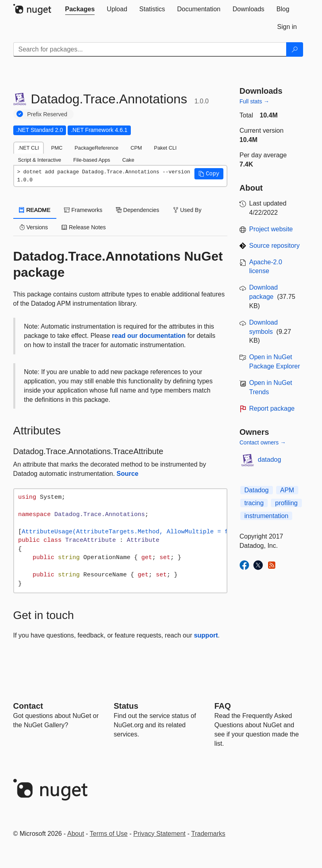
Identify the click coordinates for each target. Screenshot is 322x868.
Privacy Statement (159, 834)
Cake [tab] (128, 160)
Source (128, 474)
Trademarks (208, 834)
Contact (28, 706)
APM (287, 490)
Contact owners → (263, 442)
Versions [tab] (34, 227)
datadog (270, 460)
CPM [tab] (136, 148)
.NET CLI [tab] (29, 148)
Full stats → (254, 101)
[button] (209, 174)
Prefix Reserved (47, 114)
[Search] (295, 49)
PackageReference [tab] (96, 148)
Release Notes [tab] (84, 227)
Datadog (257, 490)
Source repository (274, 246)
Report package (272, 408)
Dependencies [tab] (137, 210)
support (206, 635)
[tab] (80, 9)
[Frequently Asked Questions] (223, 706)
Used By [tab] (187, 210)
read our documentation (149, 336)
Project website (271, 229)
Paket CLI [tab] (165, 148)
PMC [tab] (57, 148)
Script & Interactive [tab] (40, 160)
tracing (254, 503)
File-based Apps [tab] (92, 160)
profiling (286, 503)
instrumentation (266, 516)
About (76, 834)
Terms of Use (109, 834)
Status (126, 706)
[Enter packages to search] (150, 49)
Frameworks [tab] (83, 210)
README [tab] (35, 210)
